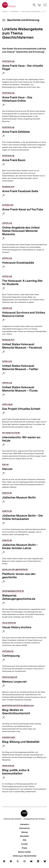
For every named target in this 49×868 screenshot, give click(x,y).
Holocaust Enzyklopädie (18, 263)
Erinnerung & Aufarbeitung (31, 12)
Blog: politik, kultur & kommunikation (16, 772)
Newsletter (24, 836)
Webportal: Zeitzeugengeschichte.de (19, 597)
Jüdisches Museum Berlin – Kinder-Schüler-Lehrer (20, 547)
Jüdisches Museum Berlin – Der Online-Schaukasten (23, 517)
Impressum (24, 824)
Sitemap (24, 832)
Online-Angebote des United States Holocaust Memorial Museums (21, 231)
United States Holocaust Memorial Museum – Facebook (22, 346)
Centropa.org (11, 656)
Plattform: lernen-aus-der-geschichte (19, 576)
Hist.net (7, 469)
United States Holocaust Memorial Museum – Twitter (20, 368)
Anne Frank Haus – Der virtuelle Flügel (23, 67)
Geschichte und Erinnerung (23, 20)
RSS (24, 840)
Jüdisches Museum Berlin (19, 498)
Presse (24, 848)
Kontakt (24, 844)
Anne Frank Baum (14, 160)
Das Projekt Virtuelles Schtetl (21, 409)
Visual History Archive (17, 627)
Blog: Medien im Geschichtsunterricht (16, 712)
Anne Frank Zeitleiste (16, 132)
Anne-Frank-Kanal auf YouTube (23, 210)
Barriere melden (25, 852)
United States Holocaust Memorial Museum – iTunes (20, 389)
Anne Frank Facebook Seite (20, 191)
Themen (5, 12)
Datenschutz (24, 828)
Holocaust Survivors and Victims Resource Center (24, 314)
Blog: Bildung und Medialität (21, 742)
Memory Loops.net (14, 682)
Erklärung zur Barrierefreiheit (24, 856)
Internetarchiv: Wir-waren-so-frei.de (22, 439)
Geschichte (15, 12)
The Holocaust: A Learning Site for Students (22, 283)
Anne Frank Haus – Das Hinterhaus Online (17, 99)
